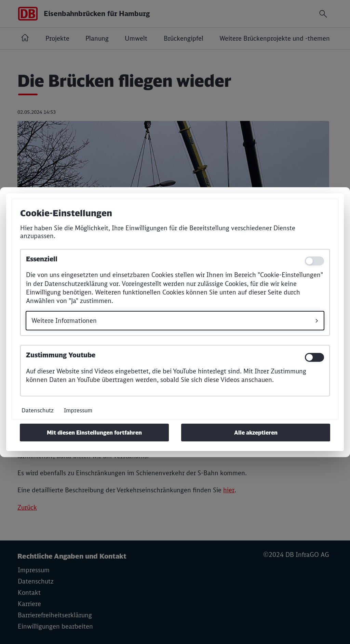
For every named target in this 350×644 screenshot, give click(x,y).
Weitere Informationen (64, 321)
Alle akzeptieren (256, 433)
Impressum (78, 410)
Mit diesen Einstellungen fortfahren (94, 433)
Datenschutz (38, 410)
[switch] (314, 357)
